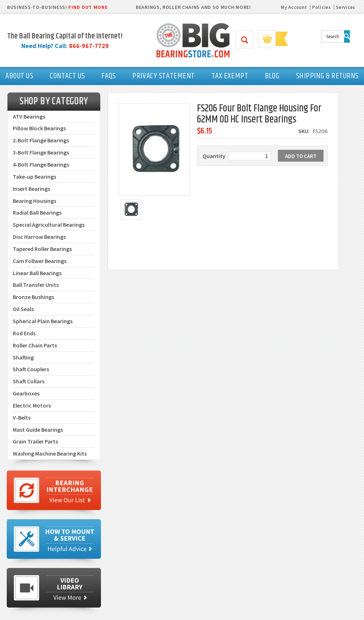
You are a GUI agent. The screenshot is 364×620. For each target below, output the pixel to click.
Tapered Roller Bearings (42, 249)
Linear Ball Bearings (37, 273)
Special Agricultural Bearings (49, 225)
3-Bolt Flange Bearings (41, 152)
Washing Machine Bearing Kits (50, 453)
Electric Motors (32, 405)
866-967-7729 (89, 46)
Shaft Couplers (31, 369)
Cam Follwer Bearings (40, 261)
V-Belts (22, 417)
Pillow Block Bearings (39, 128)
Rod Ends (24, 333)
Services (346, 7)
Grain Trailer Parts (35, 441)
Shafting (23, 357)
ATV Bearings (29, 116)
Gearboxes (26, 393)
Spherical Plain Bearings (43, 321)
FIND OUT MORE (88, 7)
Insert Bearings (31, 189)
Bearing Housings (34, 201)
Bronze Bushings (33, 297)
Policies (322, 7)
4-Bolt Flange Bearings (41, 164)
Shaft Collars (29, 381)
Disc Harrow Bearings (39, 237)
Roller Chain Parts (35, 345)
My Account (294, 7)
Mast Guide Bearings (38, 430)
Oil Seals (23, 309)
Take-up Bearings (34, 177)
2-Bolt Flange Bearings (41, 140)
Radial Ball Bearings (37, 212)
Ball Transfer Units (36, 285)
